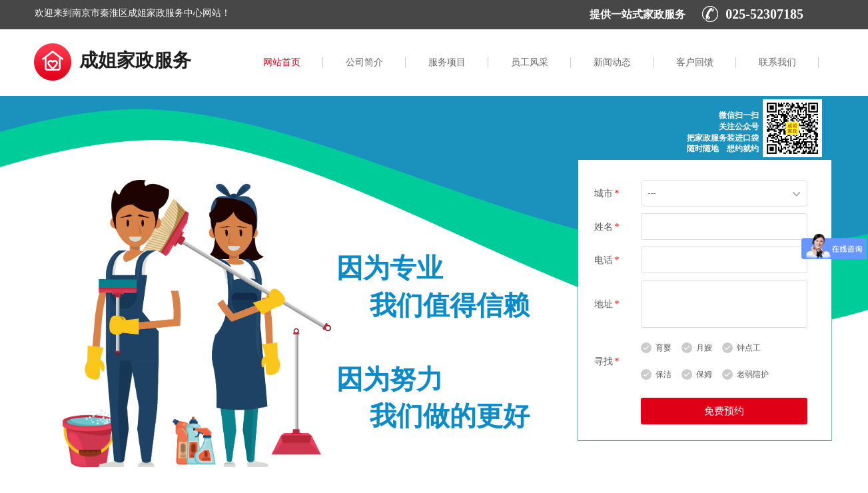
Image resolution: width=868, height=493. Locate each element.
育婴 (663, 348)
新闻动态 (612, 62)
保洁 (663, 374)
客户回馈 (695, 62)
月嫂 (704, 348)
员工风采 (530, 62)
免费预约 (724, 411)
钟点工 (749, 348)
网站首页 (282, 62)
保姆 (704, 374)
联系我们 (777, 62)
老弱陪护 (753, 374)
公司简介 (364, 62)
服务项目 (447, 62)
